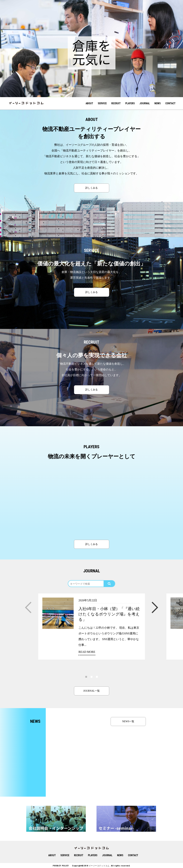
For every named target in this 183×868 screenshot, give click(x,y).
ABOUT (89, 103)
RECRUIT (116, 103)
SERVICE (102, 103)
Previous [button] (28, 604)
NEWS (158, 103)
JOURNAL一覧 (91, 691)
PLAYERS (130, 103)
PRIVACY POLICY (61, 866)
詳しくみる (91, 188)
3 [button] (97, 677)
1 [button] (86, 677)
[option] (46, 24)
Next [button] (155, 604)
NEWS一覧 (128, 721)
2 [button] (91, 677)
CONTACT (170, 103)
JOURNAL (145, 103)
